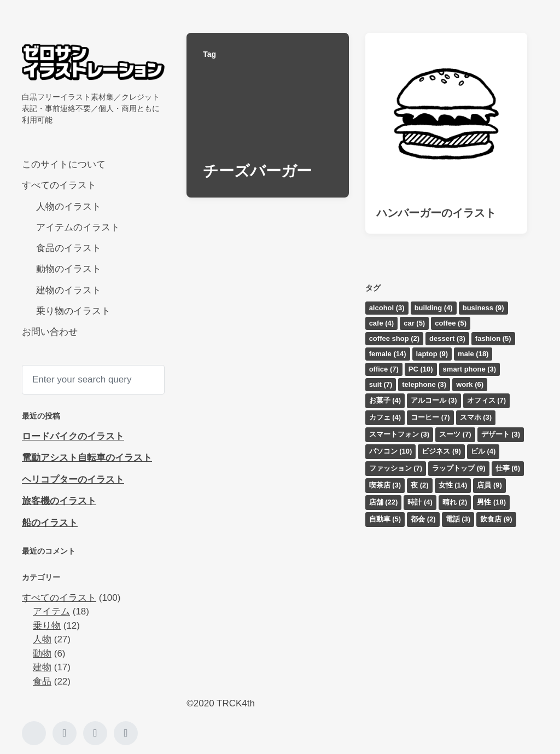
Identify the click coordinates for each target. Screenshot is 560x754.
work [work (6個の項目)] (470, 384)
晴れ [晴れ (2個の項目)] (455, 502)
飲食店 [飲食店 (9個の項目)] (496, 519)
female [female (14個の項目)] (388, 354)
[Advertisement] (267, 612)
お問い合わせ (50, 332)
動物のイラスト (69, 269)
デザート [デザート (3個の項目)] (501, 434)
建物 (42, 667)
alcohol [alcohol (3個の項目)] (387, 308)
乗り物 (47, 626)
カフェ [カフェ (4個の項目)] (385, 417)
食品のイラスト (69, 248)
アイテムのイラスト (78, 227)
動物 (42, 654)
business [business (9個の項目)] (483, 308)
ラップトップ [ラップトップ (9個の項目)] (459, 468)
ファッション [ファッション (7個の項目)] (396, 468)
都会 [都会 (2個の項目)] (423, 519)
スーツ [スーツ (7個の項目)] (455, 434)
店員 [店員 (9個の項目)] (489, 485)
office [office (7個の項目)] (384, 369)
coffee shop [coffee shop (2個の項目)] (394, 338)
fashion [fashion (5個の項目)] (493, 338)
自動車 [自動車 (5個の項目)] (385, 519)
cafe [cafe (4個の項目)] (382, 323)
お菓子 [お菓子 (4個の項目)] (385, 400)
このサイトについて (64, 164)
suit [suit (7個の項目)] (381, 384)
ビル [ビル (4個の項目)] (483, 451)
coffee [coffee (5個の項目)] (451, 323)
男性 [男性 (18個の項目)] (491, 502)
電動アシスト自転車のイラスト (87, 458)
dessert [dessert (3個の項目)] (447, 338)
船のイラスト (50, 523)
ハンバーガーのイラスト (436, 213)
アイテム (51, 611)
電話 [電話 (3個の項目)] (458, 519)
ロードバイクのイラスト (73, 436)
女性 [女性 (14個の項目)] (453, 485)
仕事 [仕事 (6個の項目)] (508, 468)
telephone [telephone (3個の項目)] (424, 384)
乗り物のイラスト (73, 311)
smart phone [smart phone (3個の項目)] (470, 369)
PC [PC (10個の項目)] (421, 369)
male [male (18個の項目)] (473, 354)
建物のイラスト (69, 290)
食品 (42, 681)
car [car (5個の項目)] (414, 323)
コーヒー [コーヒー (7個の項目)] (430, 417)
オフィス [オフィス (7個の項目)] (487, 400)
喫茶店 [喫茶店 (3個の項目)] (385, 485)
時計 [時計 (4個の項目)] (420, 502)
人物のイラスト (69, 207)
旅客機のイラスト (59, 501)
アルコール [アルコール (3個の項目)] (434, 400)
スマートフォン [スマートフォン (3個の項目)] (399, 434)
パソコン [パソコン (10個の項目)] (391, 451)
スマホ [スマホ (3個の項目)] (476, 417)
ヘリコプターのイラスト (73, 480)
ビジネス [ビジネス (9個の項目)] (441, 451)
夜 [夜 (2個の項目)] (420, 485)
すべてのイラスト (59, 185)
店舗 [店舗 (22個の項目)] (384, 502)
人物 (42, 639)
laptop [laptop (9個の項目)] (432, 354)
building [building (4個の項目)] (434, 308)
